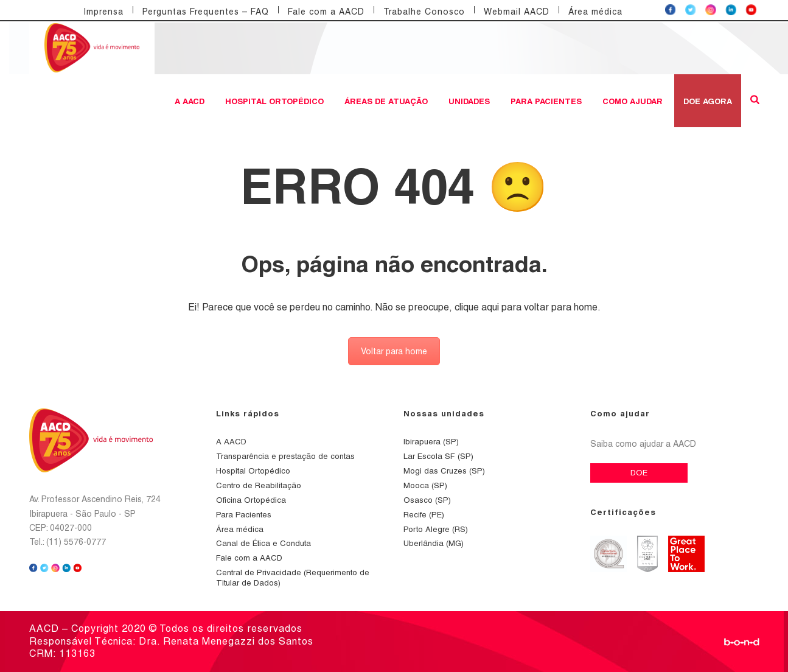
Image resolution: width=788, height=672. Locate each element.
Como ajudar (633, 101)
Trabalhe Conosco (424, 12)
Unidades (469, 101)
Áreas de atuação (386, 101)
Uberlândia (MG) (434, 543)
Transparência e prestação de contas (285, 456)
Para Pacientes (546, 101)
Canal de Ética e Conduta (263, 543)
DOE (639, 473)
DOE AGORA (708, 101)
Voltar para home (394, 351)
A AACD (190, 101)
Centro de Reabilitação (259, 485)
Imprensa (103, 12)
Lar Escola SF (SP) (438, 456)
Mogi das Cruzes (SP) (444, 471)
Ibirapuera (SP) (431, 442)
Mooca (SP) (425, 485)
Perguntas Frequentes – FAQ (206, 12)
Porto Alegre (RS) (436, 529)
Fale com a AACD (326, 12)
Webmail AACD (517, 12)
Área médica (595, 12)
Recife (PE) (424, 515)
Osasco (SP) (427, 500)
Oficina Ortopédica (251, 500)
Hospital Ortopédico (274, 101)
